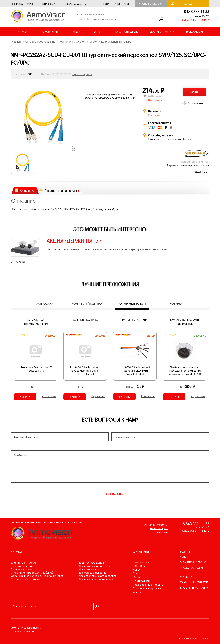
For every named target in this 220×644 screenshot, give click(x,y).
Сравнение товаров (151, 4)
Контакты (139, 592)
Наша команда (142, 562)
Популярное (24, 335)
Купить (194, 92)
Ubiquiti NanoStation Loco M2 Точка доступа (36, 369)
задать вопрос (159, 528)
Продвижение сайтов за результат (193, 638)
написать (162, 532)
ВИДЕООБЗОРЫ (195, 32)
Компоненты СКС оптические (78, 42)
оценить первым (82, 74)
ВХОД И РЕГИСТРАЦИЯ (194, 588)
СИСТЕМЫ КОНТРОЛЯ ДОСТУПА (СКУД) (32, 573)
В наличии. (200, 335)
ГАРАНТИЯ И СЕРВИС (127, 32)
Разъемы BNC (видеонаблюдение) (35, 322)
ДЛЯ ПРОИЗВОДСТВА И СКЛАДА (96, 579)
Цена (30, 387)
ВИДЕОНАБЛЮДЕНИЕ (23, 566)
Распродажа (74, 335)
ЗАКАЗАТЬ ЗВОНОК (195, 20)
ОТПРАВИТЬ (115, 494)
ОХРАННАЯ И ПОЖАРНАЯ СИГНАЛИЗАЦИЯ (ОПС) (37, 576)
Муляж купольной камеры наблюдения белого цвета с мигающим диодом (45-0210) (185, 371)
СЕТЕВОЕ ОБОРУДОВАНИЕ (26, 579)
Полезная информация (147, 588)
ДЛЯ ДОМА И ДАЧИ (89, 569)
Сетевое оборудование (40, 42)
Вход (106, 4)
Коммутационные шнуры (116, 42)
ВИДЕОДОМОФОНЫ (21, 569)
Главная (16, 42)
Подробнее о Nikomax (194, 161)
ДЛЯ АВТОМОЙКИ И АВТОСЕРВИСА (98, 576)
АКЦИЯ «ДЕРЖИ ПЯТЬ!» (74, 241)
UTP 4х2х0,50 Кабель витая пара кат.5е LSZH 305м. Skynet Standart (135, 371)
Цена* (152, 96)
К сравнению (195, 103)
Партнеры (139, 566)
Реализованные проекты (148, 585)
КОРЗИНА (186, 577)
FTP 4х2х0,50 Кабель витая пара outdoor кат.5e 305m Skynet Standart (85, 371)
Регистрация (122, 4)
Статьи (137, 573)
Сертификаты (141, 581)
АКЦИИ (76, 32)
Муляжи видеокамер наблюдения (185, 322)
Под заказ (51, 335)
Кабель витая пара (85, 320)
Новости (138, 570)
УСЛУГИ (185, 552)
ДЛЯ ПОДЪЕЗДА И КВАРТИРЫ (95, 566)
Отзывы (138, 577)
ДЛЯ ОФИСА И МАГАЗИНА (93, 573)
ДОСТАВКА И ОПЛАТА (162, 32)
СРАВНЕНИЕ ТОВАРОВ (194, 582)
